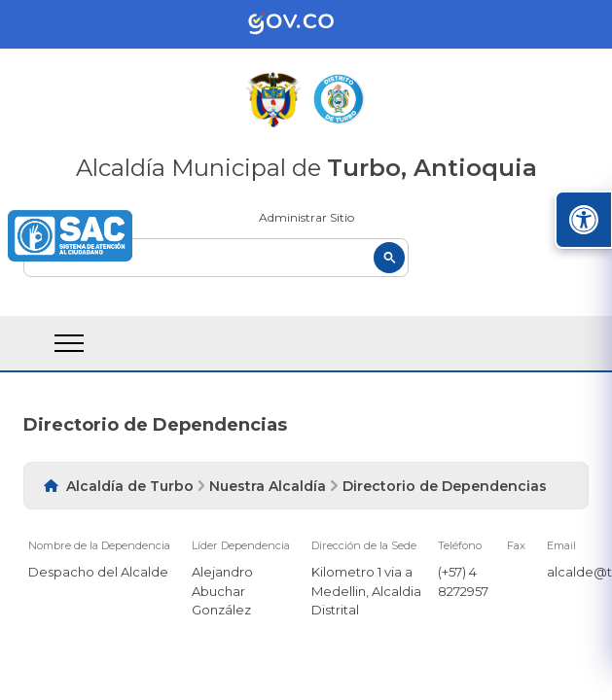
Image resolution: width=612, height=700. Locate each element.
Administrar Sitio (306, 217)
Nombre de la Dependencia (99, 545)
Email (561, 545)
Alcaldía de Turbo (130, 486)
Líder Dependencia (241, 545)
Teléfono (460, 545)
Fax (516, 545)
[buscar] (216, 258)
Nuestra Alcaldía (268, 486)
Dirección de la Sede (364, 545)
